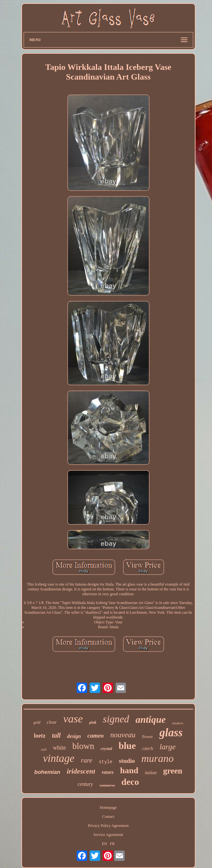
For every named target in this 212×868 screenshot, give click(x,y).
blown (84, 746)
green (173, 771)
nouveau (123, 735)
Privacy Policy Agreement (108, 826)
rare (87, 760)
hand (129, 770)
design (74, 736)
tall (56, 735)
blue (127, 746)
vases (108, 772)
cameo (96, 736)
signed (116, 719)
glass (171, 733)
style (106, 762)
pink (93, 722)
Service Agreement (108, 835)
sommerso (107, 785)
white (60, 748)
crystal (106, 748)
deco (130, 782)
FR (112, 844)
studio (127, 761)
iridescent (81, 771)
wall (44, 749)
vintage (59, 758)
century (85, 784)
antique (151, 719)
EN (105, 844)
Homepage (108, 808)
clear (52, 722)
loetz (40, 736)
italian (151, 773)
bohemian (47, 772)
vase (73, 719)
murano (158, 758)
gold (37, 722)
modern (178, 723)
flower (148, 736)
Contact (108, 817)
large (168, 747)
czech (148, 748)
